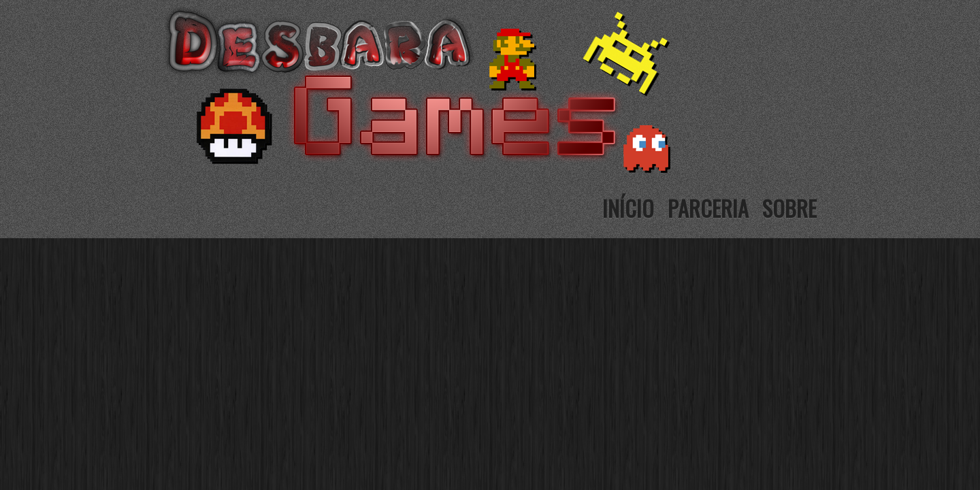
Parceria (708, 208)
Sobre (789, 208)
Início (628, 208)
